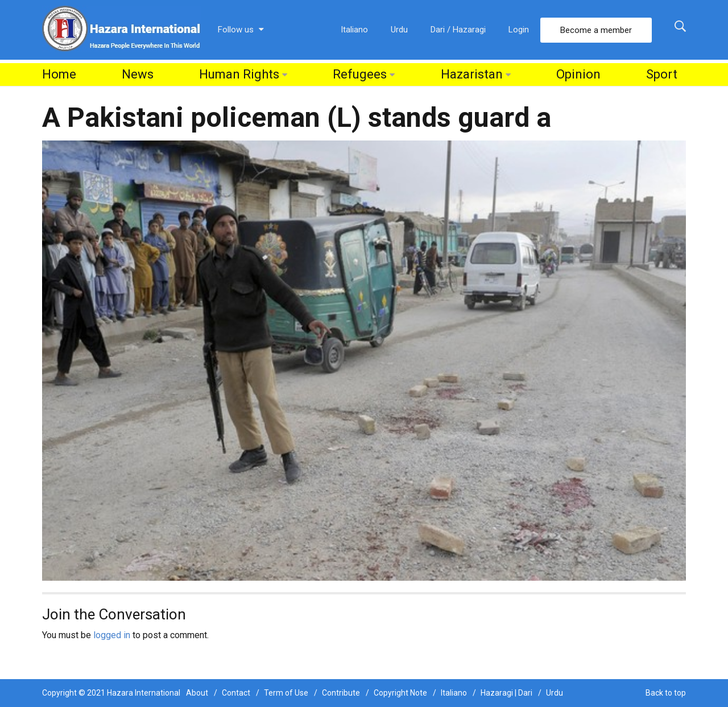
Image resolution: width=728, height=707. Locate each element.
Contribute (341, 693)
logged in (112, 635)
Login (519, 30)
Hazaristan (472, 74)
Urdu (399, 30)
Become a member (596, 30)
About (197, 693)
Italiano (354, 30)
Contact (236, 693)
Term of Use (286, 693)
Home (59, 74)
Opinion (578, 74)
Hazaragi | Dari (506, 693)
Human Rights (239, 74)
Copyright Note (400, 693)
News (138, 74)
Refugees (360, 74)
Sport (662, 74)
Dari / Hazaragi (458, 30)
